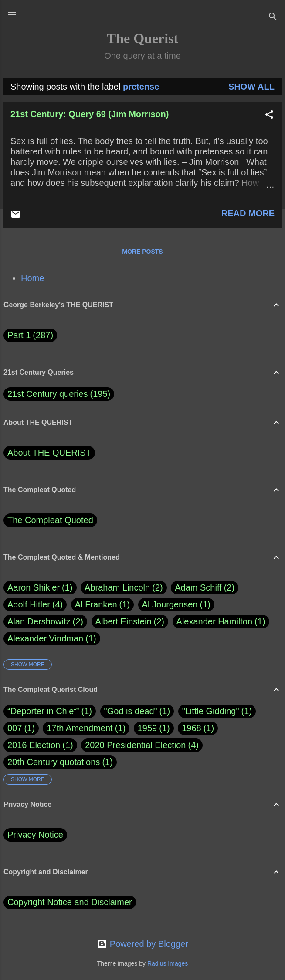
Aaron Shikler (40, 588)
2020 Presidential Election (135, 745)
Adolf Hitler (35, 605)
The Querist (142, 38)
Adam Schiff (205, 588)
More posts (142, 252)
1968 (192, 728)
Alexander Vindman (52, 639)
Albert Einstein (130, 622)
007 (15, 728)
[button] (269, 116)
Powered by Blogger (142, 944)
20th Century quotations (54, 762)
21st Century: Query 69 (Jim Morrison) (90, 114)
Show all (251, 87)
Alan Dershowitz (45, 622)
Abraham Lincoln (124, 588)
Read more (248, 213)
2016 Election (34, 745)
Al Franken (102, 605)
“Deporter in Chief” (43, 711)
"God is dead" (131, 711)
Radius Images (168, 963)
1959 (148, 728)
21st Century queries (48, 394)
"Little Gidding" (211, 711)
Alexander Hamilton (221, 622)
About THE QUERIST (49, 453)
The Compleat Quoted (50, 520)
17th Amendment (80, 728)
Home (32, 278)
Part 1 (30, 335)
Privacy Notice (35, 835)
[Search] (273, 18)
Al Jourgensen (176, 605)
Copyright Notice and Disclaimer (70, 902)
